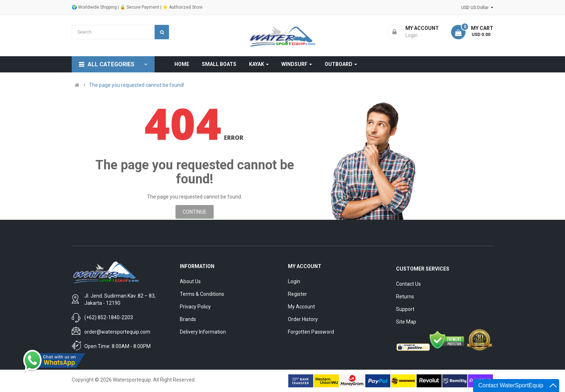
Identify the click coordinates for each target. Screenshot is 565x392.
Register (297, 294)
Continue (195, 212)
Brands (188, 319)
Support (405, 309)
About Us (190, 281)
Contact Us (408, 284)
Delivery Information (203, 332)
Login (294, 281)
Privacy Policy (195, 307)
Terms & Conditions (202, 294)
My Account (301, 307)
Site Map (406, 322)
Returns (405, 297)
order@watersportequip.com (117, 332)
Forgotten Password (311, 332)
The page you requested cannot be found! (137, 85)
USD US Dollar (477, 8)
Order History (303, 319)
